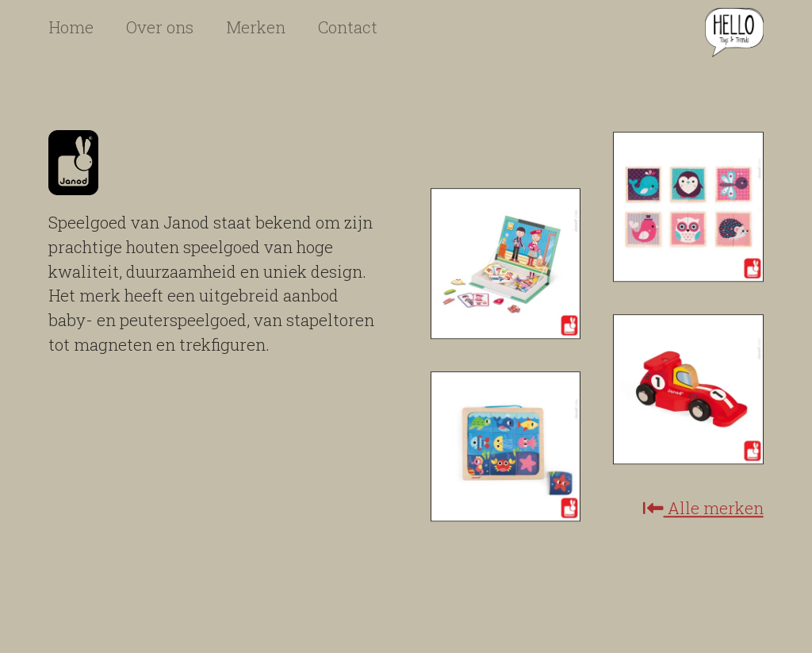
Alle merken (703, 509)
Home (71, 27)
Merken (256, 27)
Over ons (160, 27)
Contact (348, 27)
